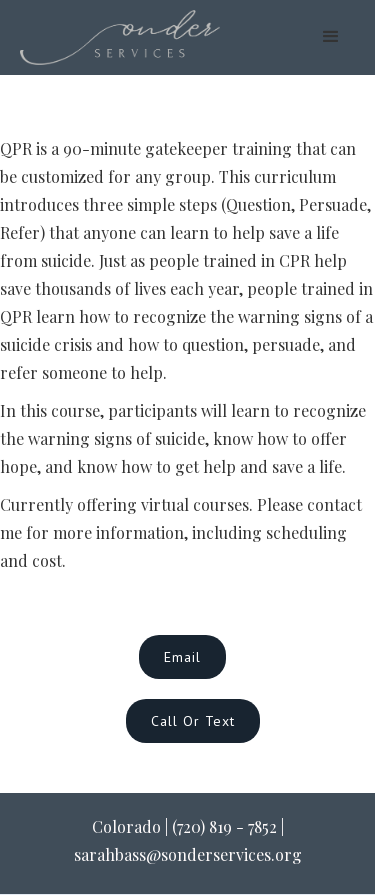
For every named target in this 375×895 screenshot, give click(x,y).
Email (182, 657)
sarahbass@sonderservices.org (188, 854)
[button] (331, 37)
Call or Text (193, 721)
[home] (120, 37)
